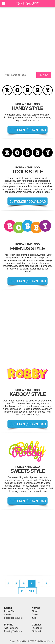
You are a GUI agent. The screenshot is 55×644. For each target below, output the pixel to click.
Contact (36, 625)
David (35, 615)
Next (31, 591)
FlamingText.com (13, 631)
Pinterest (36, 631)
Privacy (13, 641)
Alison (35, 611)
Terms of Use (21, 641)
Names (36, 608)
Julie (34, 618)
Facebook (37, 628)
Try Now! (44, 75)
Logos (8, 608)
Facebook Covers (13, 618)
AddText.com (11, 628)
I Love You (10, 611)
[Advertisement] (27, 40)
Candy (7, 615)
